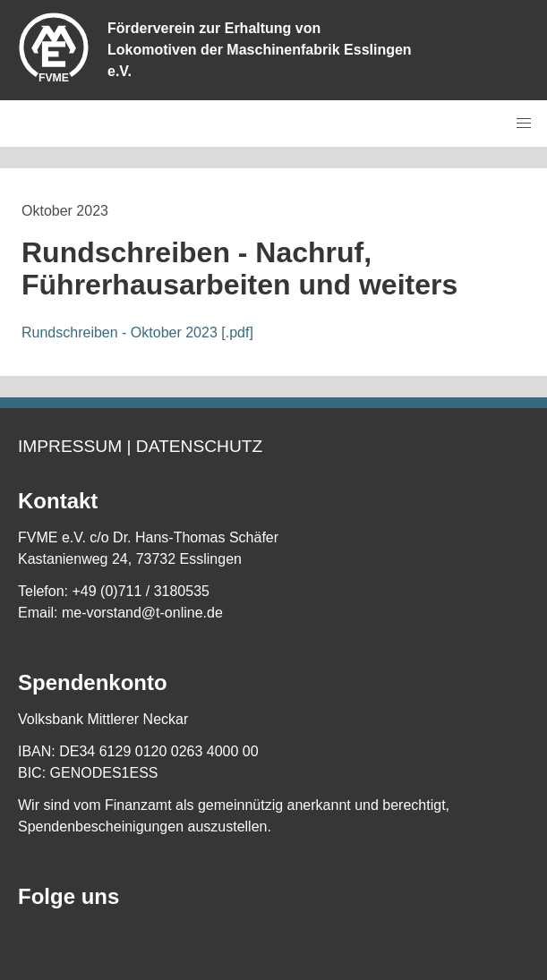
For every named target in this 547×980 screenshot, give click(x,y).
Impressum (70, 446)
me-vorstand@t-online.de (142, 613)
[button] (524, 124)
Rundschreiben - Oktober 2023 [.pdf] (137, 332)
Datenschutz (199, 446)
